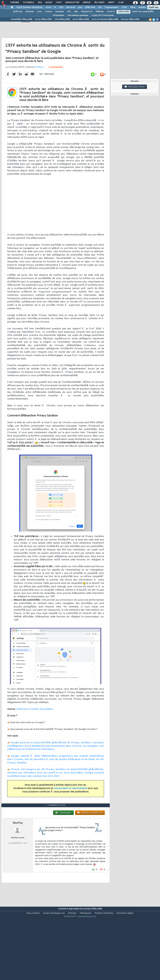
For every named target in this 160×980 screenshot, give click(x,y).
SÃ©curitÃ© (123, 12)
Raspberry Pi (87, 12)
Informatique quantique (78, 15)
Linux (39, 12)
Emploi (87, 3)
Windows (30, 12)
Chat (59, 3)
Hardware (60, 12)
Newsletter (72, 3)
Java (80, 7)
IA (55, 7)
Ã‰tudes (99, 3)
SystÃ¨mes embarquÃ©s (143, 12)
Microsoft (71, 7)
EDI (100, 7)
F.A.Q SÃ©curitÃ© (62, 19)
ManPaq (18, 852)
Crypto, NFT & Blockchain (103, 15)
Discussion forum (135, 87)
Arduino (48, 12)
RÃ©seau (100, 12)
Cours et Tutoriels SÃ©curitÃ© (105, 19)
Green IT (111, 12)
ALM (61, 7)
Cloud (48, 7)
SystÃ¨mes (154, 7)
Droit (111, 3)
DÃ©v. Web (90, 7)
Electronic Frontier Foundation (35, 719)
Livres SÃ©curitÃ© (81, 19)
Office (133, 7)
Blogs (49, 3)
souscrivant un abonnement (71, 798)
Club (121, 3)
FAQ (40, 3)
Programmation (112, 7)
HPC (69, 12)
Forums (15, 3)
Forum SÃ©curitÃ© (43, 19)
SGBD (124, 7)
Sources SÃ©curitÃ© (130, 19)
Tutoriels (28, 3)
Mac (76, 12)
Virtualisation (58, 15)
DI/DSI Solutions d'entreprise (29, 7)
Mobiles (142, 7)
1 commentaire (56, 77)
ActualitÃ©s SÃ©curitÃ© (21, 19)
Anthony (39, 77)
